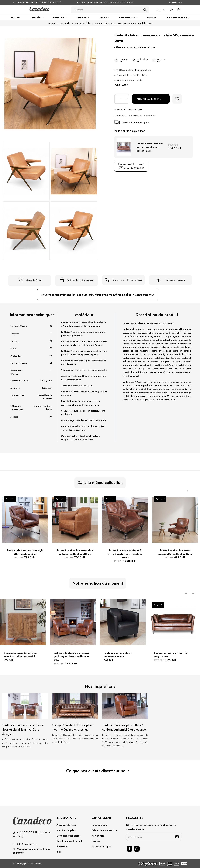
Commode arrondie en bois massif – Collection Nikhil (20, 655)
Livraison (96, 841)
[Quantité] (122, 99)
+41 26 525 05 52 (135, 168)
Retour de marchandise (104, 830)
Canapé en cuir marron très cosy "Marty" (171, 655)
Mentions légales (66, 830)
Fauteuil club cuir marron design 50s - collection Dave (175, 552)
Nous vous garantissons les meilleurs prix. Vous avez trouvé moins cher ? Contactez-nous (98, 295)
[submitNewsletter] (177, 837)
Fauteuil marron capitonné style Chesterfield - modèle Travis (125, 554)
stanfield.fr (127, 2)
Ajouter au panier (151, 99)
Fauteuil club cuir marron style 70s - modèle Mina (25, 552)
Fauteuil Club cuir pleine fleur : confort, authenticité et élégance (124, 727)
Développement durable (70, 841)
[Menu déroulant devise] (163, 2)
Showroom (62, 847)
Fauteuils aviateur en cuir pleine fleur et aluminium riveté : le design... (23, 729)
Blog (59, 852)
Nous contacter (100, 825)
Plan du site (98, 836)
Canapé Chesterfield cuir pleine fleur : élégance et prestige (73, 727)
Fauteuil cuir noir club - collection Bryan (118, 655)
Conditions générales (68, 836)
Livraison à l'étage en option (135, 122)
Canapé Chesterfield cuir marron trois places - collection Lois (150, 147)
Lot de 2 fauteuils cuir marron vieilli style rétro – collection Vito (72, 656)
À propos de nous (66, 825)
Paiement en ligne (101, 847)
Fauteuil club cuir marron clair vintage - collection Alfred (75, 552)
